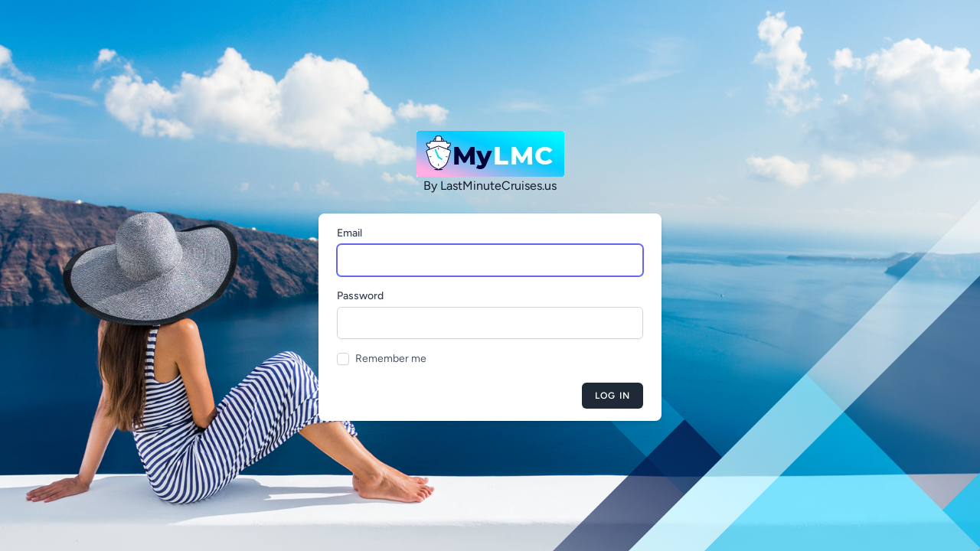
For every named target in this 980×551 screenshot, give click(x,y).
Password (360, 296)
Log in (612, 396)
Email (350, 233)
